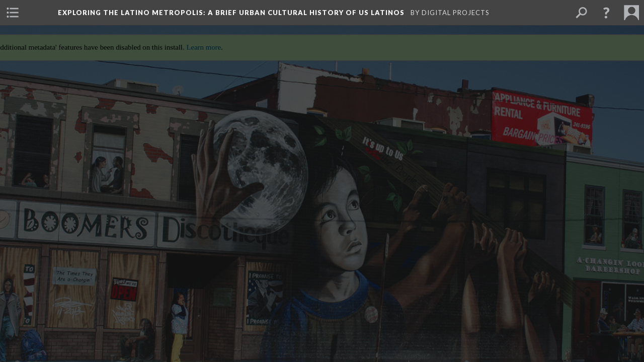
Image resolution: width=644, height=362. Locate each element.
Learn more (201, 43)
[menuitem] (13, 13)
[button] (606, 13)
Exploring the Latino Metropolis (232, 13)
